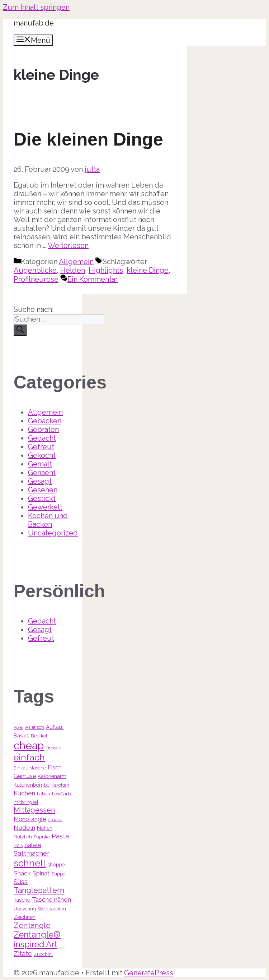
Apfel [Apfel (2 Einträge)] (18, 727)
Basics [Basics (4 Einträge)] (21, 735)
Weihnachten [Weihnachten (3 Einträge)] (52, 909)
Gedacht (42, 438)
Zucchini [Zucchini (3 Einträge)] (43, 954)
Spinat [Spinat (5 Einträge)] (41, 873)
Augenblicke (35, 270)
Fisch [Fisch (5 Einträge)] (55, 767)
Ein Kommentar (93, 279)
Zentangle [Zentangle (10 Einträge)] (32, 925)
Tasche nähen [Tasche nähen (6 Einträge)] (51, 900)
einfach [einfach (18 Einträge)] (29, 757)
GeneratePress (149, 973)
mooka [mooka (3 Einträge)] (55, 820)
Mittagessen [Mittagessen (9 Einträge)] (34, 810)
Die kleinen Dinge (88, 139)
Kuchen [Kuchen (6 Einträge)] (24, 793)
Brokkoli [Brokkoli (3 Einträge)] (40, 736)
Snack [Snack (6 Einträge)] (22, 873)
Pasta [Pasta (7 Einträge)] (60, 836)
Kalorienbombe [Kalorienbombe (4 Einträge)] (32, 785)
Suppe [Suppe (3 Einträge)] (58, 874)
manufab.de (34, 23)
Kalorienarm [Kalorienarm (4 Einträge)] (52, 776)
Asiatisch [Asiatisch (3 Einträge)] (35, 727)
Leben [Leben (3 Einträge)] (44, 794)
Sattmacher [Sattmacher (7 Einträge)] (32, 853)
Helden (73, 270)
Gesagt (40, 481)
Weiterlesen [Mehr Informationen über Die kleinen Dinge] (68, 245)
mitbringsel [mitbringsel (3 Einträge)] (26, 802)
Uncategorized (53, 533)
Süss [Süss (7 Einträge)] (21, 882)
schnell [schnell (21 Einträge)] (30, 863)
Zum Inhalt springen (36, 7)
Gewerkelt (45, 507)
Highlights (106, 270)
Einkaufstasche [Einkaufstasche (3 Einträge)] (30, 768)
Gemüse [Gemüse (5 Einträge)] (25, 776)
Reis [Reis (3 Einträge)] (18, 845)
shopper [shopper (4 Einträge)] (57, 864)
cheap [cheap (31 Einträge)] (29, 746)
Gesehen (43, 490)
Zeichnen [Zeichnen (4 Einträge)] (25, 917)
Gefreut (41, 447)
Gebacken (45, 421)
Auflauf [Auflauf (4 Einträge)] (55, 727)
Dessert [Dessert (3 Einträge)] (54, 748)
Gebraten (43, 429)
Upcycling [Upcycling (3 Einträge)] (25, 909)
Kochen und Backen (48, 520)
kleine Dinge (148, 270)
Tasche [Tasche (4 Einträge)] (22, 900)
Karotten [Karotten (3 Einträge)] (60, 785)
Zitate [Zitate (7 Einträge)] (23, 954)
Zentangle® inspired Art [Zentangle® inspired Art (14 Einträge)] (37, 939)
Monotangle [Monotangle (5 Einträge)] (30, 819)
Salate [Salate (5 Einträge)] (33, 845)
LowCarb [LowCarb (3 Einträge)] (61, 794)
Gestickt (42, 498)
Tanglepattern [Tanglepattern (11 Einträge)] (39, 890)
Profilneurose (36, 279)
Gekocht (42, 455)
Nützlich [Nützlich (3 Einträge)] (23, 837)
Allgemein (76, 262)
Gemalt (40, 464)
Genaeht (42, 473)
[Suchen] (20, 330)
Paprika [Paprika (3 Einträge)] (42, 837)
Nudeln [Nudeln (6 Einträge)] (24, 828)
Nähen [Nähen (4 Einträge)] (45, 828)
